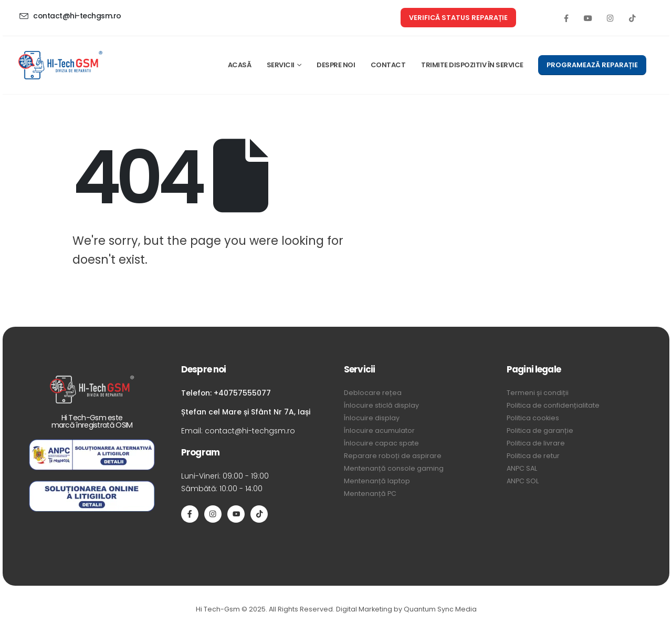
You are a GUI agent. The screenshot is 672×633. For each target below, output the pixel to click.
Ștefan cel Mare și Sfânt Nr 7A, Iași (246, 412)
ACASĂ (240, 65)
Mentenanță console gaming (394, 468)
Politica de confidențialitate (553, 405)
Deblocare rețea (373, 393)
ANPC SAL (522, 468)
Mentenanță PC (370, 494)
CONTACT (388, 65)
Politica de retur (533, 456)
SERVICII (281, 65)
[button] (458, 18)
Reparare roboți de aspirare (393, 456)
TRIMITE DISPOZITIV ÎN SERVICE (472, 65)
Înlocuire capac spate (381, 443)
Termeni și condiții (538, 393)
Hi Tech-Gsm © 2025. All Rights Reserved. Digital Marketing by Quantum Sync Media (336, 609)
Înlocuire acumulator (379, 430)
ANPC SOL (523, 481)
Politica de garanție (540, 430)
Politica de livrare (536, 443)
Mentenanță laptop (377, 481)
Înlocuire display (372, 418)
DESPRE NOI (336, 65)
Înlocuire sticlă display (381, 405)
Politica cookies (533, 418)
